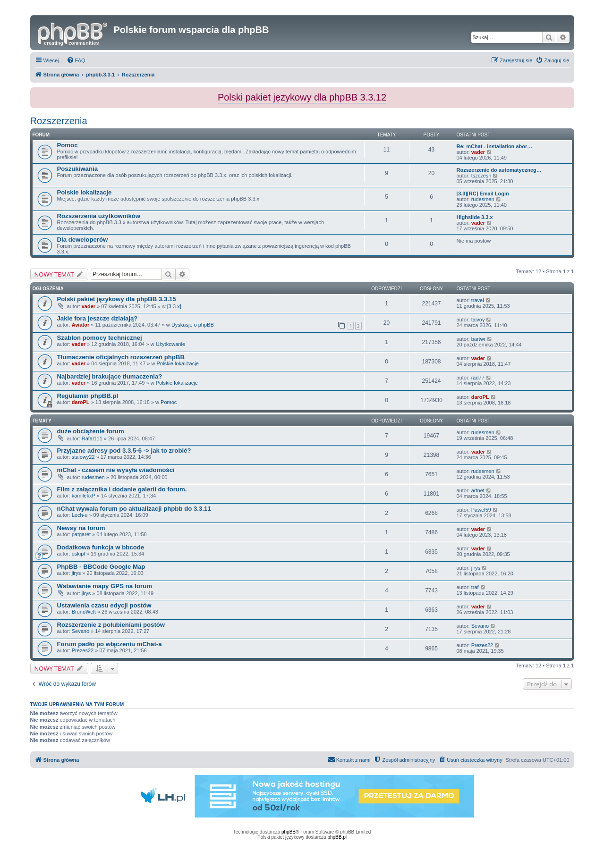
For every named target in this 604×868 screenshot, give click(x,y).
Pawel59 (481, 510)
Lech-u (80, 515)
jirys (77, 573)
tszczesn (481, 176)
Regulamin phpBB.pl (88, 396)
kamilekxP (84, 496)
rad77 (478, 378)
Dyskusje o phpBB (193, 325)
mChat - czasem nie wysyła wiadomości (116, 470)
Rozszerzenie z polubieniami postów (111, 625)
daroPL (81, 402)
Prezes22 (83, 650)
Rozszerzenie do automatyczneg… (499, 170)
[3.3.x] (174, 306)
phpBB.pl (337, 837)
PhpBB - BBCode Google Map (101, 567)
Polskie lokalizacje (85, 192)
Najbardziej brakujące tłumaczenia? (110, 376)
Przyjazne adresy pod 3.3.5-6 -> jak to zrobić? (124, 451)
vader (478, 152)
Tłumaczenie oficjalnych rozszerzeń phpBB (121, 357)
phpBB (289, 832)
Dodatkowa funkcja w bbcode (101, 547)
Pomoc (68, 145)
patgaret (81, 534)
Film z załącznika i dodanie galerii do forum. (122, 489)
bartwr (479, 339)
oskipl (78, 554)
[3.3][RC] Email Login (483, 194)
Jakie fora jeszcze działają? (98, 318)
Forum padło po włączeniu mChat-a (110, 644)
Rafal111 (92, 438)
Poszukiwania (77, 169)
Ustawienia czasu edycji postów (104, 605)
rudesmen (483, 199)
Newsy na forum (81, 528)
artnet (478, 490)
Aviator (81, 325)
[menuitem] (76, 60)
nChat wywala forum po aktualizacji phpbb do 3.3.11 (134, 509)
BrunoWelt (84, 612)
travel (478, 300)
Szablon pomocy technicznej (100, 338)
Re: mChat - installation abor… (495, 146)
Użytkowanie (170, 344)
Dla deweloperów (83, 240)
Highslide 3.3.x (475, 217)
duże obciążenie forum (91, 431)
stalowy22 (83, 457)
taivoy (478, 320)
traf (475, 587)
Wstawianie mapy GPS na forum (105, 586)
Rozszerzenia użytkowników (99, 216)
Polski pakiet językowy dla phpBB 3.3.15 (117, 299)
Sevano (81, 631)
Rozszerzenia (59, 121)
